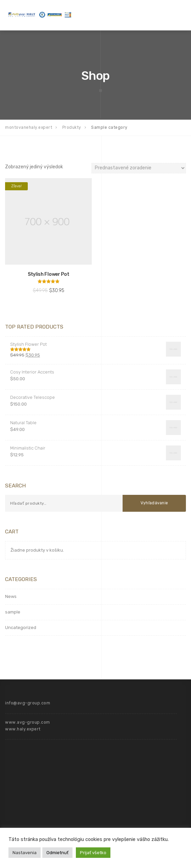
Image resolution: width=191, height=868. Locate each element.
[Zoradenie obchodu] (139, 168)
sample (13, 612)
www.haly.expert (23, 729)
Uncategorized (21, 628)
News (11, 596)
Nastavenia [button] (25, 853)
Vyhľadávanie (154, 503)
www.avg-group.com (28, 722)
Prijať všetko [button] (93, 853)
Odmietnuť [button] (57, 853)
